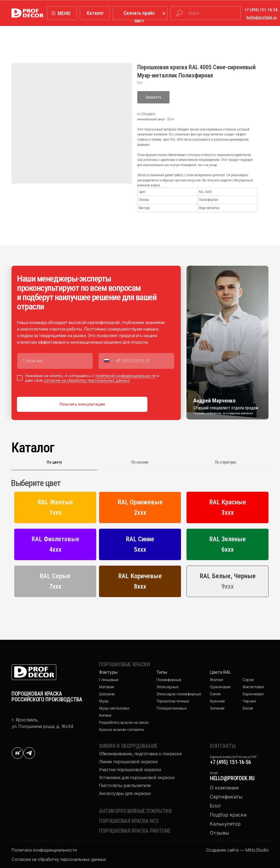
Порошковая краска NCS (129, 821)
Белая (248, 708)
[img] (17, 753)
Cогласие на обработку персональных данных (59, 859)
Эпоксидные (167, 687)
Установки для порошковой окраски (137, 777)
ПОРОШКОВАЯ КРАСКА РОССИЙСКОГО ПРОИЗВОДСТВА (47, 697)
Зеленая (217, 708)
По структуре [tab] (226, 462)
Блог (215, 806)
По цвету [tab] (54, 462)
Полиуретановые (171, 708)
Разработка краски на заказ (124, 722)
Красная (217, 701)
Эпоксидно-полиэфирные (179, 694)
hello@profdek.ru (232, 778)
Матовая (107, 687)
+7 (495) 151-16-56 (231, 762)
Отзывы (219, 833)
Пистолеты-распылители (125, 785)
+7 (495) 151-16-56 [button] (261, 10)
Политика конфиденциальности (44, 850)
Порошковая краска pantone (135, 831)
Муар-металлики (114, 708)
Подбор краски (228, 815)
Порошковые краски (125, 664)
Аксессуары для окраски (125, 793)
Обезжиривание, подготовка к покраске (140, 754)
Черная (249, 701)
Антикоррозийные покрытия (135, 811)
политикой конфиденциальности (125, 376)
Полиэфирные (169, 680)
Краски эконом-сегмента (121, 729)
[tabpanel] (140, 540)
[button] (140, 13)
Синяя (215, 694)
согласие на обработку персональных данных (87, 380)
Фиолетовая (253, 687)
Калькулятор (225, 824)
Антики (105, 715)
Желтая (216, 680)
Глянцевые (109, 680)
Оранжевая (220, 687)
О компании (224, 788)
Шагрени (107, 694)
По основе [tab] (140, 462)
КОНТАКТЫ (223, 746)
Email (214, 773)
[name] (55, 361)
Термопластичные (173, 701)
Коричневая (253, 694)
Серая (248, 680)
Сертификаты (226, 797)
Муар (104, 701)
